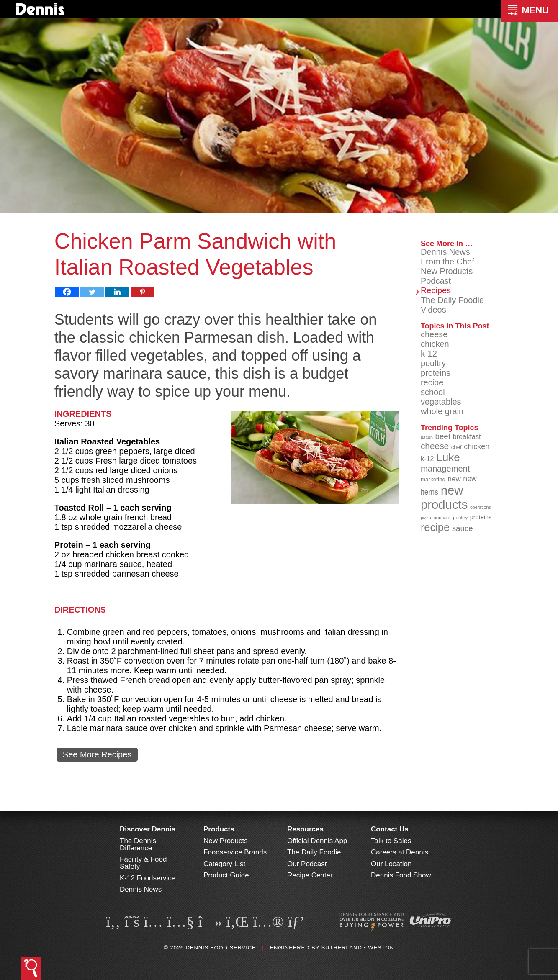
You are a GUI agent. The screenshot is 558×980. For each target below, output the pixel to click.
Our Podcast (307, 864)
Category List (224, 864)
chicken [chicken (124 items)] (477, 446)
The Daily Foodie (452, 300)
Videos (433, 310)
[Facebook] (67, 292)
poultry (433, 363)
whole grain (442, 411)
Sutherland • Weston (357, 948)
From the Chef (447, 262)
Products (219, 829)
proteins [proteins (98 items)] (481, 517)
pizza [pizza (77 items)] (426, 518)
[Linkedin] (117, 292)
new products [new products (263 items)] (444, 497)
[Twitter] (92, 292)
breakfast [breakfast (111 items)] (467, 436)
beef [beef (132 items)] (443, 436)
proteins (436, 373)
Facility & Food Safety (143, 863)
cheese (434, 334)
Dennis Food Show (401, 875)
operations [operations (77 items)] (481, 507)
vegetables (441, 402)
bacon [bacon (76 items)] (427, 437)
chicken (435, 344)
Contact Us (390, 829)
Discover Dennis (148, 829)
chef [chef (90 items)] (456, 447)
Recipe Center (310, 875)
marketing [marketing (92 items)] (433, 479)
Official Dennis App (317, 841)
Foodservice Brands (235, 852)
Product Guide (226, 875)
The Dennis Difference (138, 844)
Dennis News (445, 252)
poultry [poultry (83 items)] (460, 517)
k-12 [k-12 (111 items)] (427, 459)
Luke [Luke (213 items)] (448, 457)
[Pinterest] (142, 292)
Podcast (436, 281)
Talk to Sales (391, 841)
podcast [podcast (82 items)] (442, 517)
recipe (432, 382)
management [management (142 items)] (445, 469)
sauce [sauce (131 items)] (463, 528)
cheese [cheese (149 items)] (435, 446)
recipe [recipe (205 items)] (435, 527)
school (433, 392)
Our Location (391, 864)
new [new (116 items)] (454, 479)
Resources (305, 829)
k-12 (429, 354)
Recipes (436, 290)
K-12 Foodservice (148, 878)
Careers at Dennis (400, 852)
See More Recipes (97, 754)
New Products (447, 271)
